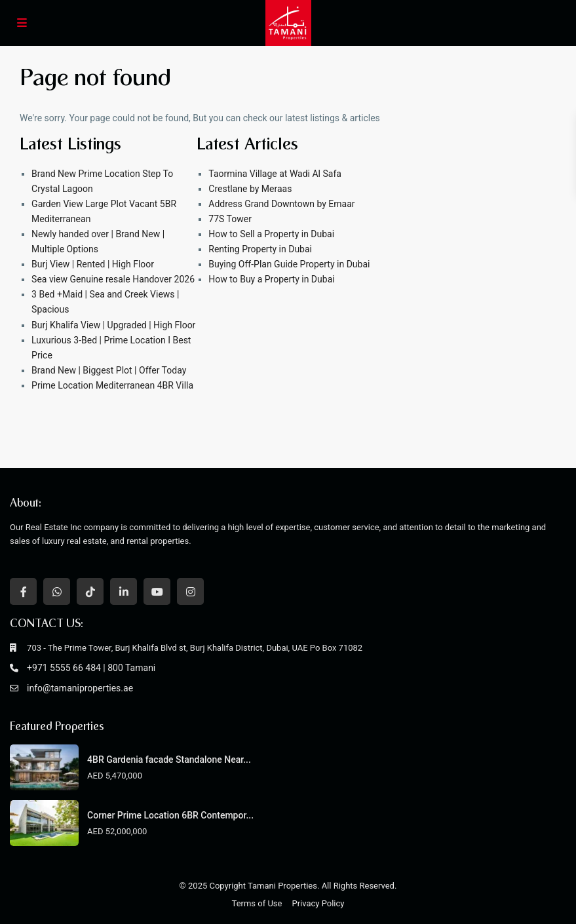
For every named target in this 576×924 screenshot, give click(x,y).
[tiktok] (90, 591)
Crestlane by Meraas (250, 189)
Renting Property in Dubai (260, 249)
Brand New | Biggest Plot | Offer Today (109, 370)
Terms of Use (257, 903)
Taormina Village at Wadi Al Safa (275, 174)
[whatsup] (57, 591)
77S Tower (230, 219)
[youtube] (157, 591)
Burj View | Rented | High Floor (93, 264)
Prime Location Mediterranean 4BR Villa (112, 385)
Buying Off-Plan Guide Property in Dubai (289, 264)
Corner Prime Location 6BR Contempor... (170, 815)
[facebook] (23, 591)
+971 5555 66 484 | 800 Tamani (91, 668)
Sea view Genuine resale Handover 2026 (113, 279)
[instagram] (190, 591)
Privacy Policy (318, 903)
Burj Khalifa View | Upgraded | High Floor (113, 325)
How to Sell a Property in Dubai (271, 234)
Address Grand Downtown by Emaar (281, 204)
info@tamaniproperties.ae (80, 688)
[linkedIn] (124, 591)
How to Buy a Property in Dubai (271, 279)
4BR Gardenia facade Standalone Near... (169, 760)
